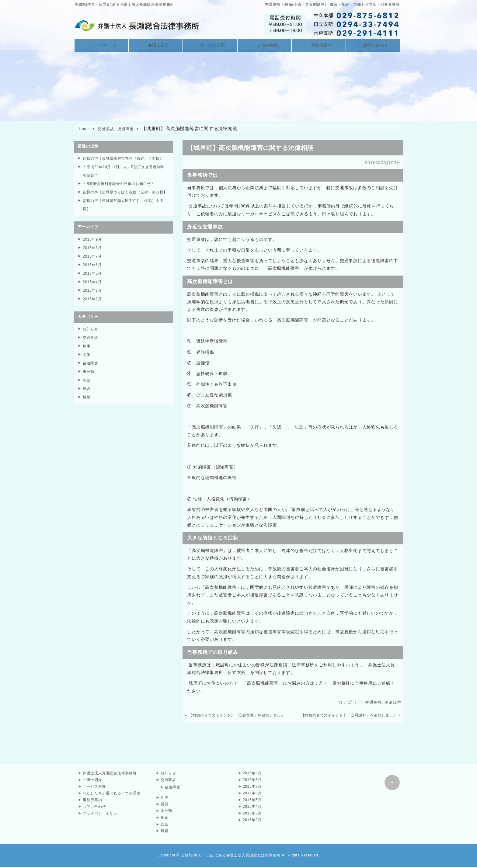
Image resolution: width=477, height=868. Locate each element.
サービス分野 (210, 45)
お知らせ (91, 342)
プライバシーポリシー (102, 814)
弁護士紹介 (156, 45)
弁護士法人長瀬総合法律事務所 (110, 774)
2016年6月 (93, 280)
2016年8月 (93, 263)
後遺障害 (131, 129)
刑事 (87, 359)
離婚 (87, 408)
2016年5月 (93, 288)
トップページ (101, 45)
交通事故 (109, 129)
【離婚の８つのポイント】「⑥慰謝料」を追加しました (348, 716)
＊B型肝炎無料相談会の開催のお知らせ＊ (122, 192)
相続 (87, 392)
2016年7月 (93, 271)
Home (85, 129)
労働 (87, 367)
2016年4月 (93, 296)
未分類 (89, 383)
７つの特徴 (265, 45)
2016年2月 (93, 312)
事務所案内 (319, 45)
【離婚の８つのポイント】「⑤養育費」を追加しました (237, 716)
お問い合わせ (373, 45)
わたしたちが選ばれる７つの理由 (112, 794)
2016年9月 (93, 255)
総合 (87, 400)
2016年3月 (93, 304)
